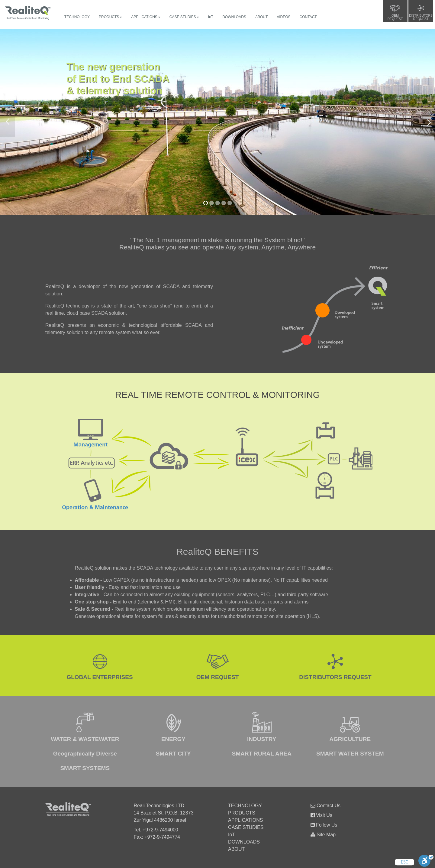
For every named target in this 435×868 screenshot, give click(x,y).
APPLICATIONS (245, 820)
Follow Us (324, 825)
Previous (8, 122)
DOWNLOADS (234, 17)
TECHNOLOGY (77, 17)
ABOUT (261, 17)
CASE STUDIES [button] (184, 17)
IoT (211, 17)
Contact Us (326, 806)
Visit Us (321, 815)
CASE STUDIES (246, 827)
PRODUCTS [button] (110, 17)
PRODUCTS (242, 813)
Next (427, 122)
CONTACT (308, 17)
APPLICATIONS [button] (146, 17)
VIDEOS (284, 17)
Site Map (323, 835)
